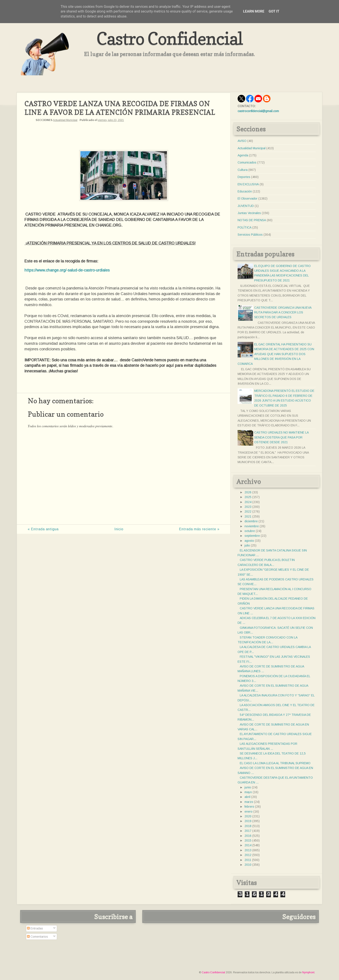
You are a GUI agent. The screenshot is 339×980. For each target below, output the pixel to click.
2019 (248, 821)
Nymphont (308, 972)
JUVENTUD (246, 206)
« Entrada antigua (43, 529)
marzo (249, 802)
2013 (248, 850)
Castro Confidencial (170, 38)
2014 (248, 845)
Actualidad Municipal (65, 120)
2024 (248, 502)
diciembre (251, 521)
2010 (248, 865)
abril (247, 797)
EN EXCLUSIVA (248, 184)
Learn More (254, 11)
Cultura (243, 170)
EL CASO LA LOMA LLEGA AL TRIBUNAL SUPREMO (275, 763)
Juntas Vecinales (249, 213)
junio (248, 787)
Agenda (243, 155)
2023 (248, 507)
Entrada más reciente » (199, 529)
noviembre (252, 526)
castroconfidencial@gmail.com (258, 111)
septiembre (252, 536)
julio (247, 545)
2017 (248, 831)
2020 (248, 816)
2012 (248, 855)
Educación (245, 191)
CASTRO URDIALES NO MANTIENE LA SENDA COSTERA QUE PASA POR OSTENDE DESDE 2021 (281, 437)
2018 (248, 826)
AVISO (242, 141)
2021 (248, 516)
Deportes (244, 177)
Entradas (35, 928)
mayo (248, 792)
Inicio (119, 529)
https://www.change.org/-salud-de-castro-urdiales (67, 270)
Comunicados (247, 162)
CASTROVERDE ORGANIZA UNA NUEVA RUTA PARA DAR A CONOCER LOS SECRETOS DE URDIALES (283, 312)
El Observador (248, 199)
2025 (248, 497)
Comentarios (38, 937)
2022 (248, 511)
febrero (249, 807)
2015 (248, 840)
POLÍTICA (245, 227)
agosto (249, 541)
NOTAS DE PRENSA (252, 220)
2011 (248, 860)
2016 (248, 836)
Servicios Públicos (250, 235)
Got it (274, 11)
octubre (250, 531)
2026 (248, 492)
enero (249, 812)
